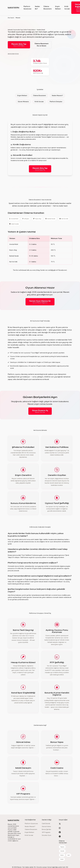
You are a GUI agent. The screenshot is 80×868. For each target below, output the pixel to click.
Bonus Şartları (46, 829)
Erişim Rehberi (58, 8)
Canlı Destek (46, 824)
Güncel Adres (46, 826)
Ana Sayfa (11, 18)
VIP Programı (46, 832)
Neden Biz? (37, 8)
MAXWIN (13, 8)
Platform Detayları (56, 102)
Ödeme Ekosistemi (48, 8)
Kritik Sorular (67, 8)
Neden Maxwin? (57, 96)
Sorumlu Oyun (46, 835)
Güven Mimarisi (23, 102)
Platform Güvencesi (27, 8)
